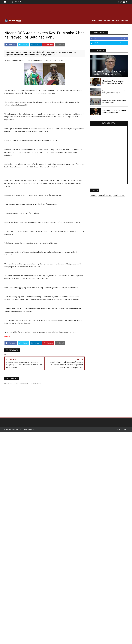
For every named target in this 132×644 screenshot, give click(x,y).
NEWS (100, 21)
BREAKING (115, 21)
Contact (125, 429)
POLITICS (107, 21)
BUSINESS (124, 21)
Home (22, 2)
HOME (94, 21)
